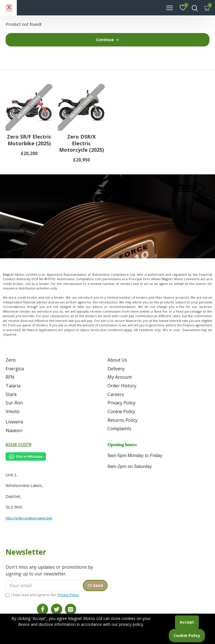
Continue (105, 40)
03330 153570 (18, 445)
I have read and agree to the (43, 595)
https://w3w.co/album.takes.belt (29, 518)
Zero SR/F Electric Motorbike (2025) (29, 145)
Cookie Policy (187, 635)
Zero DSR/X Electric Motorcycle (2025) (81, 148)
